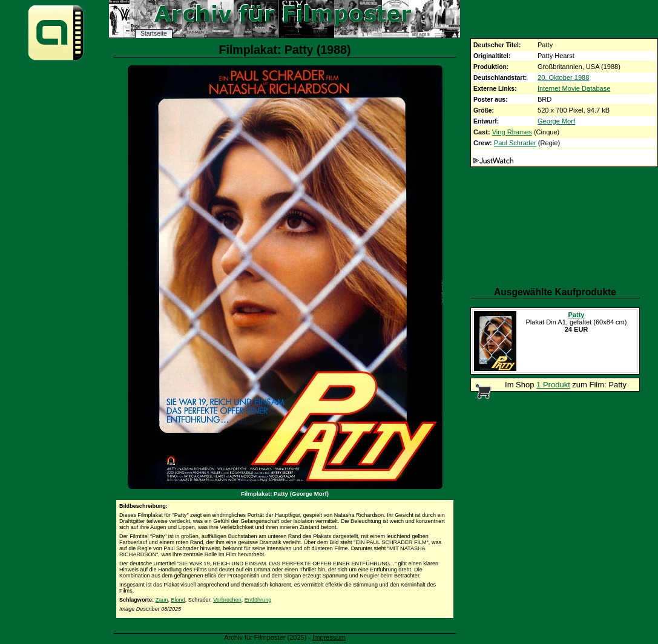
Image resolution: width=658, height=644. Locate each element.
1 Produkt (553, 385)
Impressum (329, 637)
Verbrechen (227, 600)
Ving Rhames (512, 132)
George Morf (556, 121)
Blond (178, 600)
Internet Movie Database (574, 88)
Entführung (258, 600)
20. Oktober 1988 (563, 77)
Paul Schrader (515, 143)
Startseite (154, 34)
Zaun (162, 600)
